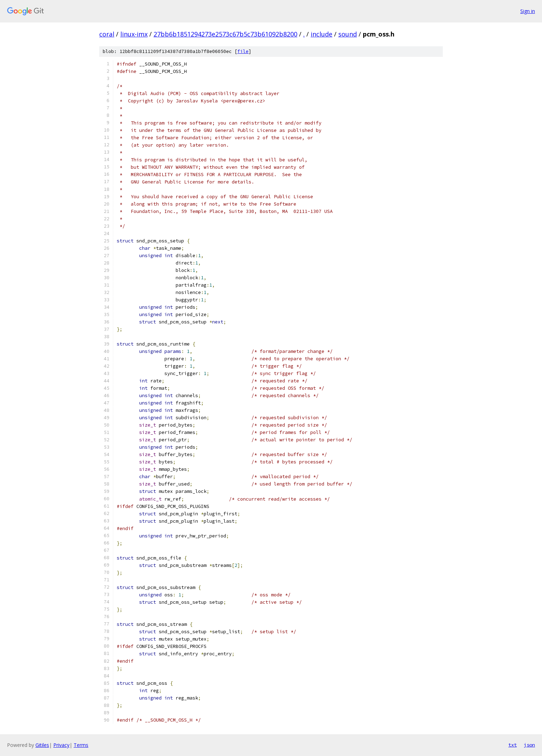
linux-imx (134, 34)
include (321, 34)
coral (107, 34)
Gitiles (42, 745)
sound (348, 34)
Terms (81, 745)
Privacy (61, 745)
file (243, 51)
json (529, 745)
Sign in (528, 11)
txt (513, 745)
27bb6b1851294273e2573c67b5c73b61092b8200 (225, 34)
